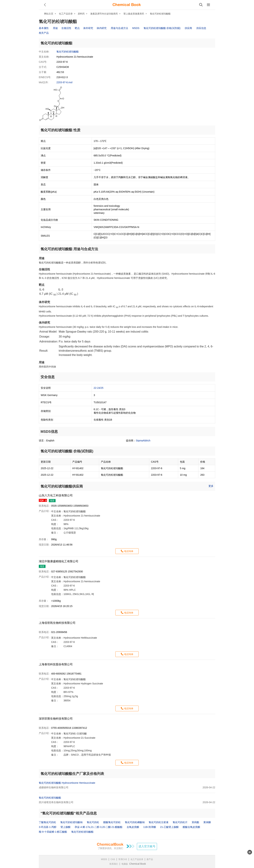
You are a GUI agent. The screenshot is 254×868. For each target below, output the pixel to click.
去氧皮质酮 (133, 827)
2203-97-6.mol (64, 82)
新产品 (150, 859)
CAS (113, 859)
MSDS (136, 28)
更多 (211, 486)
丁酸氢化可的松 (47, 822)
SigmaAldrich (143, 441)
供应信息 (201, 28)
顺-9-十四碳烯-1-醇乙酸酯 (53, 832)
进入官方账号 (147, 846)
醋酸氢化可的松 (112, 822)
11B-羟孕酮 (150, 827)
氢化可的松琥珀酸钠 (71, 822)
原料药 (81, 14)
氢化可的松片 (180, 822)
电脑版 (125, 864)
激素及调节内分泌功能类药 (104, 14)
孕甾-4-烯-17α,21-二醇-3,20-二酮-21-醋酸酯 (99, 827)
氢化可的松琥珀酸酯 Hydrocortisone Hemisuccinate (67, 783)
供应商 (188, 28)
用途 (55, 28)
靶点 (77, 28)
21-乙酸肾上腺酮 (169, 827)
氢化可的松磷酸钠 (135, 822)
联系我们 (114, 864)
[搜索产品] (201, 5)
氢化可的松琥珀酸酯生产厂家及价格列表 (72, 774)
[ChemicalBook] (127, 5)
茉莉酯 (195, 822)
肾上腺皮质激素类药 (134, 14)
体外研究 (88, 28)
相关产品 (44, 33)
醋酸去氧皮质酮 (191, 827)
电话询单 (129, 551)
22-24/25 (99, 388)
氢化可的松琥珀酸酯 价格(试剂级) (162, 28)
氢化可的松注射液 (159, 822)
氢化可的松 (93, 822)
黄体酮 (207, 822)
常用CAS (123, 859)
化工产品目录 (66, 14)
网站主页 (49, 14)
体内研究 (102, 28)
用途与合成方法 (119, 28)
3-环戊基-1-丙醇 (48, 827)
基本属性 (44, 28)
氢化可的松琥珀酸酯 (160, 14)
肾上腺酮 (65, 827)
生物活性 (66, 28)
